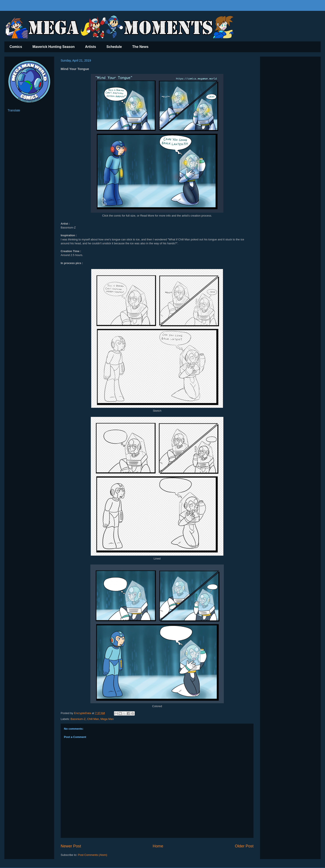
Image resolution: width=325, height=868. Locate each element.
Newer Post (71, 846)
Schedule (114, 47)
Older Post (244, 846)
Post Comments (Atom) (93, 855)
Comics (16, 47)
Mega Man (107, 719)
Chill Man (93, 719)
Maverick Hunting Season (54, 47)
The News (140, 47)
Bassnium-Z (78, 719)
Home (158, 846)
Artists (91, 47)
